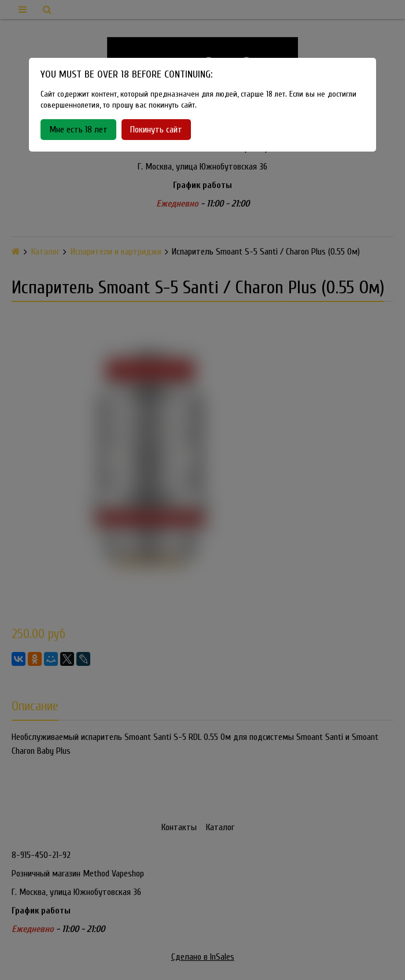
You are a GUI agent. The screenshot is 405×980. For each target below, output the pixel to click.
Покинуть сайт (156, 130)
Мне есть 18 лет (78, 130)
